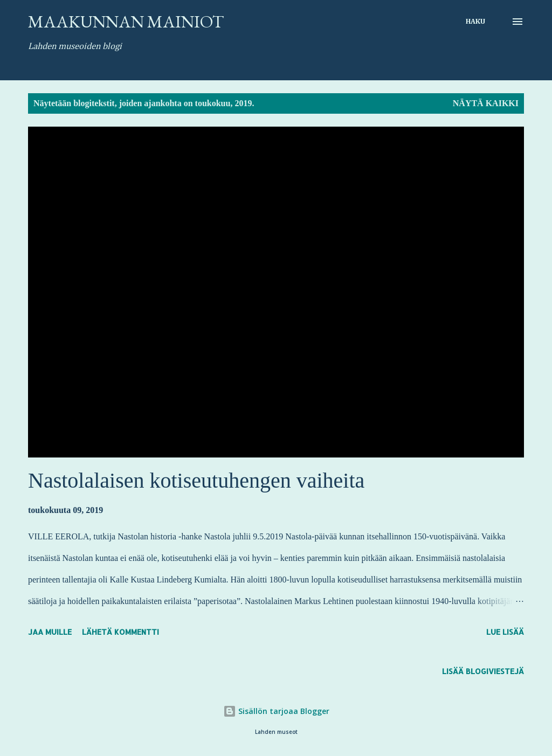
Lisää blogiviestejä (483, 671)
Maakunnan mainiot (126, 22)
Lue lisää (505, 632)
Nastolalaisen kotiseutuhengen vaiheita (196, 480)
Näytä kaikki (486, 103)
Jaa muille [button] (50, 632)
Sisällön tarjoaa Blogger (276, 711)
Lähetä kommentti (120, 632)
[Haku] (475, 22)
